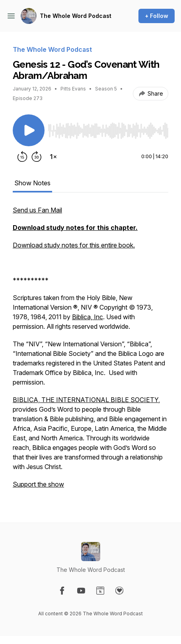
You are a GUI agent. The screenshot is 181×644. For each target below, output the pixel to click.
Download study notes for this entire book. (74, 245)
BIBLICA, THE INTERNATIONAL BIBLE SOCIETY (86, 400)
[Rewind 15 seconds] (22, 157)
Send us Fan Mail (37, 210)
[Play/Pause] (29, 130)
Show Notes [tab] (32, 183)
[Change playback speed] (53, 157)
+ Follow (157, 16)
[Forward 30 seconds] (37, 157)
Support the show (38, 484)
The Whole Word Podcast (76, 16)
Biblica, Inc (88, 317)
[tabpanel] (90, 351)
